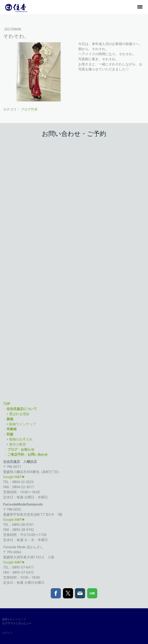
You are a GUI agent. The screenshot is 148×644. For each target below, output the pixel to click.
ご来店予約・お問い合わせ (28, 455)
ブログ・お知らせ (21, 449)
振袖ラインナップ (23, 424)
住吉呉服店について (22, 409)
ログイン (8, 633)
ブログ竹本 (29, 109)
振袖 (10, 419)
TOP (7, 404)
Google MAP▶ (14, 477)
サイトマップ (18, 619)
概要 (5, 619)
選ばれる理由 (20, 414)
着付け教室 (18, 444)
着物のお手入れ (21, 439)
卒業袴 (12, 429)
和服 (10, 434)
